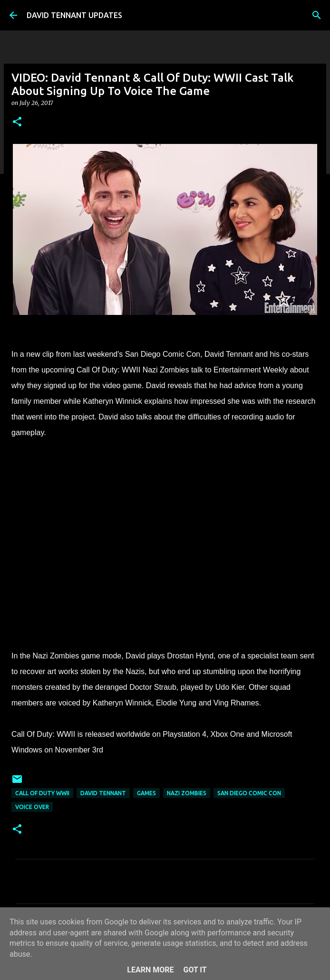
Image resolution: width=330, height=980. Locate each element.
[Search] (317, 15)
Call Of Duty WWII (42, 793)
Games (146, 793)
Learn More (150, 970)
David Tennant (103, 793)
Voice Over (32, 807)
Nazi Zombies (187, 793)
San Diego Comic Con (249, 793)
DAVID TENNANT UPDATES (74, 15)
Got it (195, 970)
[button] (17, 122)
